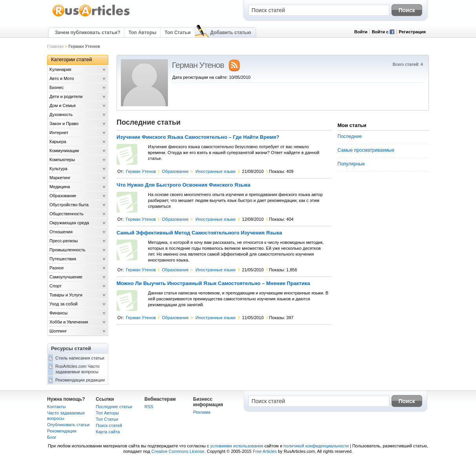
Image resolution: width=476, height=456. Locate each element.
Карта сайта (108, 432)
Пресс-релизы (64, 241)
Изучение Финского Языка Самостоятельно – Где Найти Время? (198, 137)
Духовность (61, 114)
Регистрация (412, 32)
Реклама (202, 412)
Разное (57, 268)
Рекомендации (62, 431)
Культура (58, 169)
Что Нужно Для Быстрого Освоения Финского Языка (183, 185)
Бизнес (57, 87)
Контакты (57, 407)
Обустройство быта (69, 205)
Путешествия (63, 259)
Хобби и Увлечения (69, 322)
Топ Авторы (142, 33)
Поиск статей (109, 425)
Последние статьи (114, 407)
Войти (361, 32)
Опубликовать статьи (68, 425)
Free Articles (265, 451)
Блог (52, 437)
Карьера (58, 142)
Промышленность (67, 250)
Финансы (58, 313)
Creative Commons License (178, 451)
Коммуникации (64, 151)
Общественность (67, 214)
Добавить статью (231, 33)
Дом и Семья (63, 105)
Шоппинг (58, 331)
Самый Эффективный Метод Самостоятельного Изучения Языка (199, 233)
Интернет (59, 133)
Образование (175, 171)
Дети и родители (66, 96)
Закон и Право (64, 124)
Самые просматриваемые (366, 150)
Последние (350, 136)
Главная (55, 46)
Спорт (56, 286)
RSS (149, 407)
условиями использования (237, 446)
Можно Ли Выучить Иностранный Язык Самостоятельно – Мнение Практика (213, 283)
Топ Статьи (177, 33)
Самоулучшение (66, 277)
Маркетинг (60, 178)
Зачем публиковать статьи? (88, 33)
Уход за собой (64, 304)
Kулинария (60, 69)
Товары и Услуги (66, 295)
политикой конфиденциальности (316, 446)
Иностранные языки (215, 171)
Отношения (61, 232)
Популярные (351, 164)
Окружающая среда (69, 223)
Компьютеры (62, 160)
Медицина (60, 187)
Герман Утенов (141, 171)
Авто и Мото (62, 78)
